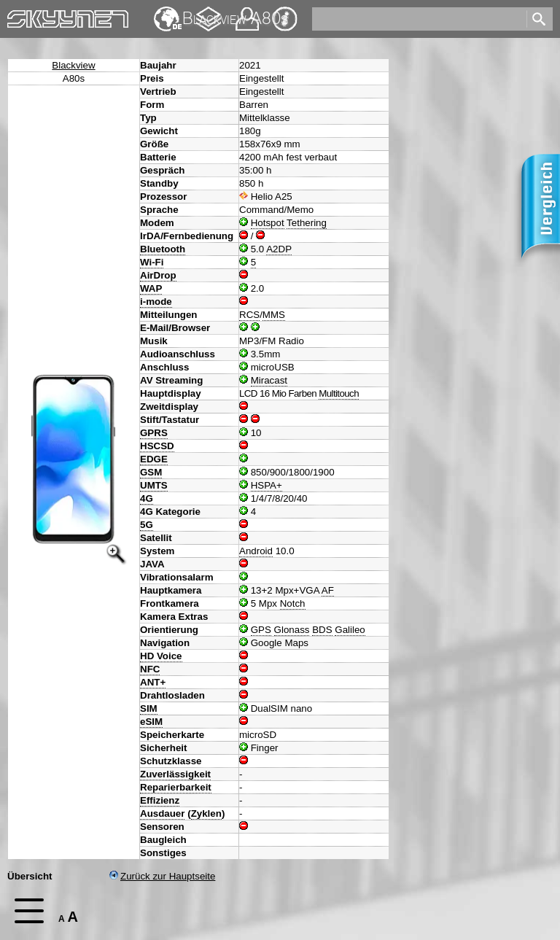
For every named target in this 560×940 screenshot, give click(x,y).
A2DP (279, 249)
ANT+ (153, 682)
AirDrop (158, 275)
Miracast (269, 380)
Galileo (350, 630)
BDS (322, 630)
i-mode (156, 302)
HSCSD (157, 446)
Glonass (292, 630)
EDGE (154, 459)
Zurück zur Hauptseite (162, 876)
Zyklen (206, 813)
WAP (151, 288)
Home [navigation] (20, 16)
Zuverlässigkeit (175, 774)
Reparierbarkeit (176, 787)
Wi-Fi (152, 262)
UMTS (154, 485)
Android (256, 551)
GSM (151, 472)
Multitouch (339, 393)
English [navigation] (168, 12)
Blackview (73, 65)
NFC (150, 669)
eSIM (151, 722)
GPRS (154, 433)
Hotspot (268, 223)
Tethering (307, 223)
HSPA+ (267, 485)
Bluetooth (163, 249)
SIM (149, 708)
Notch (293, 603)
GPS (261, 630)
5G (147, 525)
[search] (418, 19)
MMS (274, 315)
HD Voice (161, 656)
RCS (249, 315)
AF (328, 590)
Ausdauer (162, 813)
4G (147, 498)
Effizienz (160, 800)
